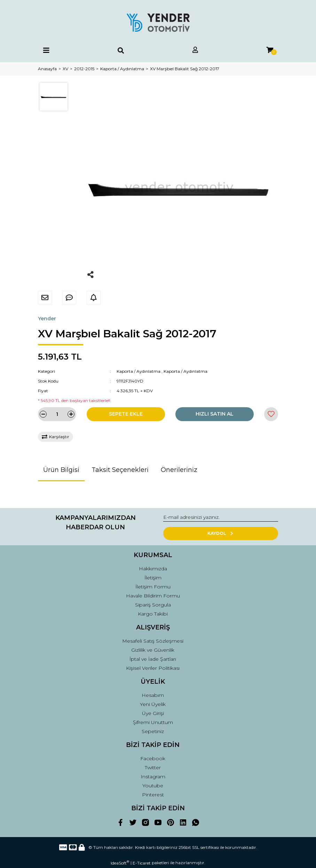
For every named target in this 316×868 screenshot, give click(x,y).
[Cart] (270, 50)
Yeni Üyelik (153, 704)
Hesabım (153, 695)
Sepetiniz (153, 731)
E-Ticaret (142, 863)
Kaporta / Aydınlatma (139, 371)
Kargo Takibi (153, 614)
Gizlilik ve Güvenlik (153, 650)
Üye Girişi (153, 713)
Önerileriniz (179, 470)
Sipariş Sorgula (153, 605)
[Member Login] (195, 50)
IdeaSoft (120, 863)
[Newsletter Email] (221, 517)
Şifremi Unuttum (153, 722)
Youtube (153, 786)
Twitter (153, 767)
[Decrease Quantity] (43, 414)
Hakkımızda (153, 569)
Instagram (153, 777)
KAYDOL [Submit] (221, 533)
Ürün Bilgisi (61, 470)
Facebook (153, 758)
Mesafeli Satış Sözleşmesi (153, 641)
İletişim (153, 578)
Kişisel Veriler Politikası (153, 668)
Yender (47, 319)
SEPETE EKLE (126, 414)
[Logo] (158, 23)
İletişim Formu (153, 587)
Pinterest (153, 795)
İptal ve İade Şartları (153, 659)
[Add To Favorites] (271, 414)
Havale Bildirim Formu (153, 596)
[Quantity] (57, 414)
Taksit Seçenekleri (120, 470)
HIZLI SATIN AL (215, 414)
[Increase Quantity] (71, 414)
